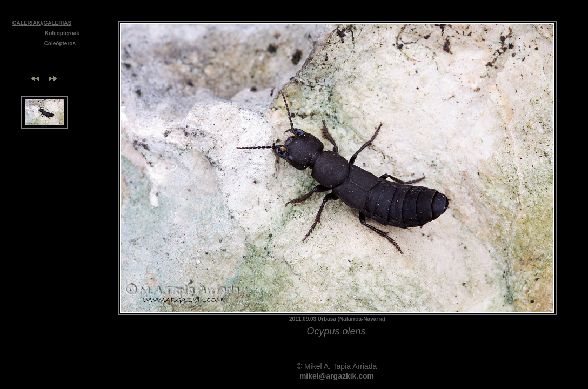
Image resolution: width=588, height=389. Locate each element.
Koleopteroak (62, 33)
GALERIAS (58, 23)
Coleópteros (60, 43)
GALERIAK (26, 23)
